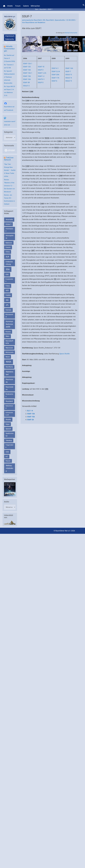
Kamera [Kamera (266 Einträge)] (8, 310)
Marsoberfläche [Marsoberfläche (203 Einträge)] (9, 342)
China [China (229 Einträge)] (8, 252)
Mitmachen (35, 6)
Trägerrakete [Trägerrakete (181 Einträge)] (9, 446)
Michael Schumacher (71, 33)
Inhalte (10, 6)
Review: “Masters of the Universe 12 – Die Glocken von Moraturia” (9, 186)
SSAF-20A (55, 75)
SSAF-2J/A (56, 71)
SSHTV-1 (41, 79)
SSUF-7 (68, 71)
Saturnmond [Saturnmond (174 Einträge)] (9, 407)
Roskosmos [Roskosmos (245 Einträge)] (9, 395)
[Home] (4, 6)
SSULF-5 (69, 81)
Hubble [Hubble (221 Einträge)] (8, 295)
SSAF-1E (41, 67)
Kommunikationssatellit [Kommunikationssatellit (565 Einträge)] (9, 324)
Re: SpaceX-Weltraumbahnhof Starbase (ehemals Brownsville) (9, 77)
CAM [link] (31, 91)
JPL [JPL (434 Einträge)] (7, 305)
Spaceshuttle (60, 20)
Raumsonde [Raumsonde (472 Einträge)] (9, 381)
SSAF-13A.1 (28, 73)
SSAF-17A (55, 78)
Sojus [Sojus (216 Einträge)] (8, 424)
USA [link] (52, 360)
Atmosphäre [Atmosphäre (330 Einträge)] (9, 237)
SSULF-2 (26, 86)
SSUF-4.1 (55, 68)
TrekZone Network (9, 159)
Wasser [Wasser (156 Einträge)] (8, 461)
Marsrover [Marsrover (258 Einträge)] (9, 348)
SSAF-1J (41, 76)
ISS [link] (45, 247)
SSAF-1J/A (42, 73)
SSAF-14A (69, 68)
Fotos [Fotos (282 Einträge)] (8, 286)
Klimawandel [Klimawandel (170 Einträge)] (9, 316)
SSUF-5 (41, 82)
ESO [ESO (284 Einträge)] (7, 275)
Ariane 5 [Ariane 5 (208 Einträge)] (8, 224)
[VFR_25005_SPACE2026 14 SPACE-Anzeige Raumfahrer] (10, 489)
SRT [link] (33, 251)
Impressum (10, 36)
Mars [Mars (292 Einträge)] (8, 336)
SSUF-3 (41, 70)
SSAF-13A (27, 70)
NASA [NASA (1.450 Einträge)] (9, 362)
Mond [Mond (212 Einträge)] (8, 357)
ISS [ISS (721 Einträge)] (7, 300)
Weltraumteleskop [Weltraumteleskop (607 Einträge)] (9, 468)
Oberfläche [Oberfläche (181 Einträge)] (9, 367)
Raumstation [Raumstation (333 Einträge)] (9, 388)
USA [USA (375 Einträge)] (7, 452)
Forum (18, 6)
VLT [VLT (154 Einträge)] (7, 457)
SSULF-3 (69, 75)
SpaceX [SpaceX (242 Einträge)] (8, 429)
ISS (44, 20)
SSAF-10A (27, 79)
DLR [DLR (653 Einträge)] (7, 257)
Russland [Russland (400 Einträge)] (9, 401)
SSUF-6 (54, 81)
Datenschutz (10, 39)
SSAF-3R (26, 82)
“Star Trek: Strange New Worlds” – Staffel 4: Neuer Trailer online (10, 170)
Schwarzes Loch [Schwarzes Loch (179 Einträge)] (9, 414)
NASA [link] (47, 138)
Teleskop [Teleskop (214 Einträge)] (9, 440)
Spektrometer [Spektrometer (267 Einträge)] (10, 435)
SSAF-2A (31, 420)
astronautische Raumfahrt (32, 20)
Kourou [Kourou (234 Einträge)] (8, 332)
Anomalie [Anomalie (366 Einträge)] (9, 219)
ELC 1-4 (30, 411)
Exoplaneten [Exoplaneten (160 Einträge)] (9, 280)
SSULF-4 (69, 78)
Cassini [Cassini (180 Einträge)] (8, 247)
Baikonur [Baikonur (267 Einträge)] (9, 243)
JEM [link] (37, 144)
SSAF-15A (27, 76)
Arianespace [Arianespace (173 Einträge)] (9, 230)
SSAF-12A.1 (28, 64)
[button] (83, 5)
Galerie (26, 6)
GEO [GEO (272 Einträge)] (7, 290)
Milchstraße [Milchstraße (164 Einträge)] (10, 352)
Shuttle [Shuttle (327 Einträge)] (8, 420)
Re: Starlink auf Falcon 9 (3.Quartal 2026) (10, 58)
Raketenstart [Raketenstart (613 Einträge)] (9, 373)
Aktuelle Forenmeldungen (9, 49)
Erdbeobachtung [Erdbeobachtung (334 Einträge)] (9, 263)
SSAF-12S (27, 67)
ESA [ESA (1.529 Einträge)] (8, 269)
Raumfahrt (50, 20)
